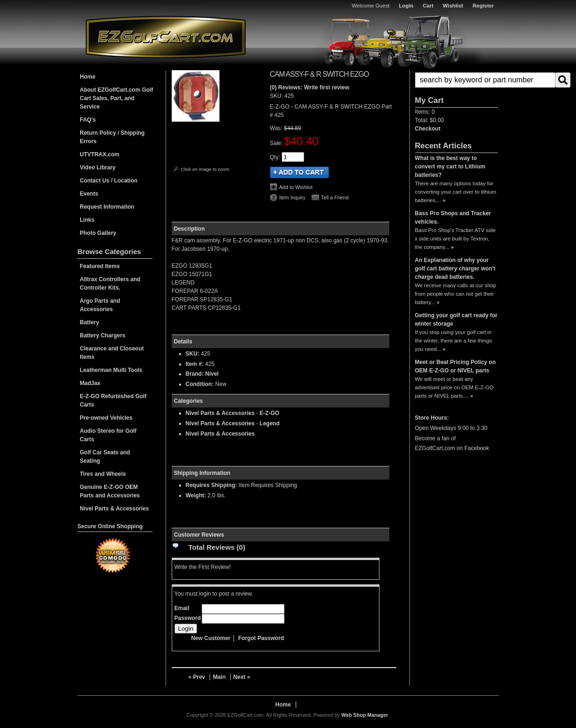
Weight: (196, 495)
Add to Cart (299, 172)
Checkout (428, 129)
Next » (242, 677)
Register (483, 6)
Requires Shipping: (211, 485)
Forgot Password (261, 638)
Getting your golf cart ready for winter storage (456, 320)
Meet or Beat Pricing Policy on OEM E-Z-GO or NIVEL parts (456, 366)
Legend (270, 423)
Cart (428, 6)
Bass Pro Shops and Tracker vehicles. (453, 218)
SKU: (277, 96)
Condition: (200, 384)
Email (182, 608)
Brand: (195, 374)
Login (406, 6)
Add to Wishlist (296, 187)
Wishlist (453, 6)
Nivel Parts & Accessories (220, 413)
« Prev (197, 677)
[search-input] (485, 80)
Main (219, 677)
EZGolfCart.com (166, 37)
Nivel (212, 374)
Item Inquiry (292, 197)
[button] (456, 80)
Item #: (196, 364)
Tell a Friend (335, 197)
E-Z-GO (270, 413)
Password (188, 618)
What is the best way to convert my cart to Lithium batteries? (450, 167)
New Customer (211, 638)
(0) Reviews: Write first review (310, 87)
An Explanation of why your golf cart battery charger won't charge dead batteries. (455, 269)
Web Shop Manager (365, 715)
